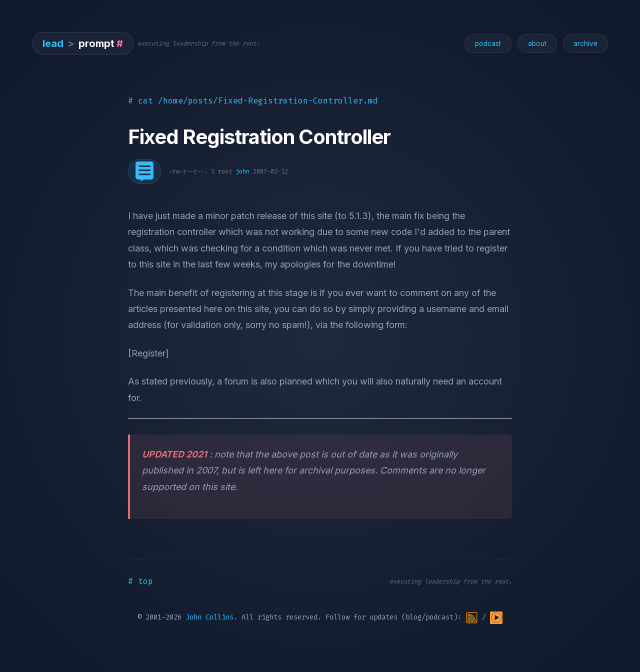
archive (585, 43)
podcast (488, 43)
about (537, 43)
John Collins (209, 617)
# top (140, 581)
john (242, 171)
